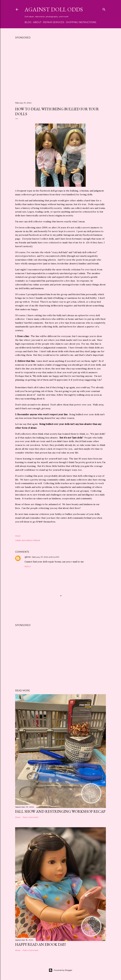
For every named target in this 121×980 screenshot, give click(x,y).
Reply (28, 566)
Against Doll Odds (54, 9)
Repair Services (54, 22)
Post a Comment (31, 817)
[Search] (104, 9)
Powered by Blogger (60, 970)
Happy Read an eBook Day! (41, 944)
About (37, 22)
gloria (28, 557)
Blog (28, 22)
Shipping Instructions (81, 22)
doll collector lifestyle (31, 540)
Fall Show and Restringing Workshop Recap (60, 811)
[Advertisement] (60, 72)
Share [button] (18, 536)
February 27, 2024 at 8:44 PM (45, 557)
